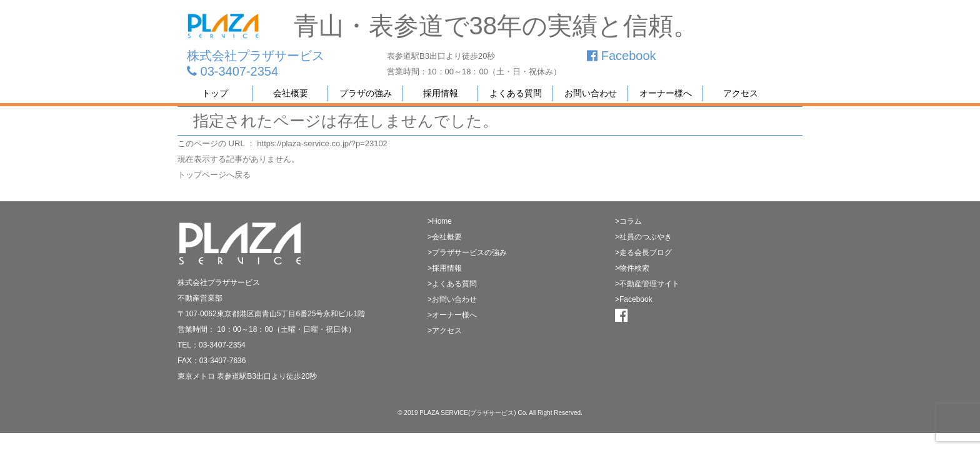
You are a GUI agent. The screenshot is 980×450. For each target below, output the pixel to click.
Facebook (621, 56)
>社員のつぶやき (643, 237)
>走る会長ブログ (643, 252)
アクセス (741, 93)
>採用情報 (445, 268)
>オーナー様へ (452, 315)
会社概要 (291, 93)
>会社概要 (445, 237)
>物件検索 (632, 268)
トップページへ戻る (214, 175)
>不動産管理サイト (647, 284)
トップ (215, 93)
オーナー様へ (666, 93)
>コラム (628, 221)
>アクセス (445, 331)
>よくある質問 (452, 284)
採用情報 (441, 93)
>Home (440, 221)
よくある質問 (516, 93)
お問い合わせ (591, 93)
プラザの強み (366, 93)
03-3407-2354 (232, 71)
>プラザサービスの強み (467, 252)
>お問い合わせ (452, 299)
